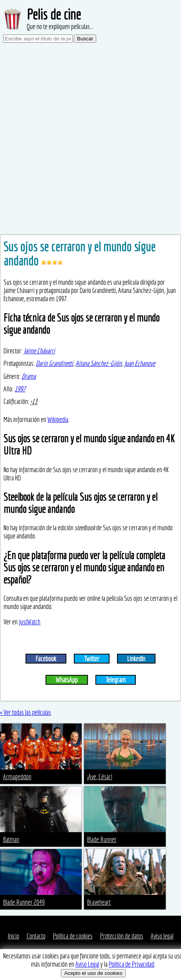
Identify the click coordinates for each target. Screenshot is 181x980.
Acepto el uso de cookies (93, 973)
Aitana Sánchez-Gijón (99, 363)
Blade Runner (102, 839)
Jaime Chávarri (39, 351)
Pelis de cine (54, 14)
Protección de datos (122, 936)
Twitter (92, 659)
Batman (11, 839)
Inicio (14, 936)
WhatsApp (67, 680)
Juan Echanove (140, 363)
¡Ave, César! (100, 777)
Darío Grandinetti (54, 363)
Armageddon (17, 777)
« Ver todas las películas (26, 712)
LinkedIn (136, 659)
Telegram (116, 680)
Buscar (85, 39)
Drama (29, 376)
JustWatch (30, 622)
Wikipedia (58, 419)
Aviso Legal (87, 964)
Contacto (36, 936)
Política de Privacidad (132, 964)
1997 (20, 389)
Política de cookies (73, 936)
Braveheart (99, 902)
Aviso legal (162, 936)
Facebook (46, 659)
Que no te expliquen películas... (60, 26)
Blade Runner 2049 (24, 902)
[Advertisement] (90, 140)
